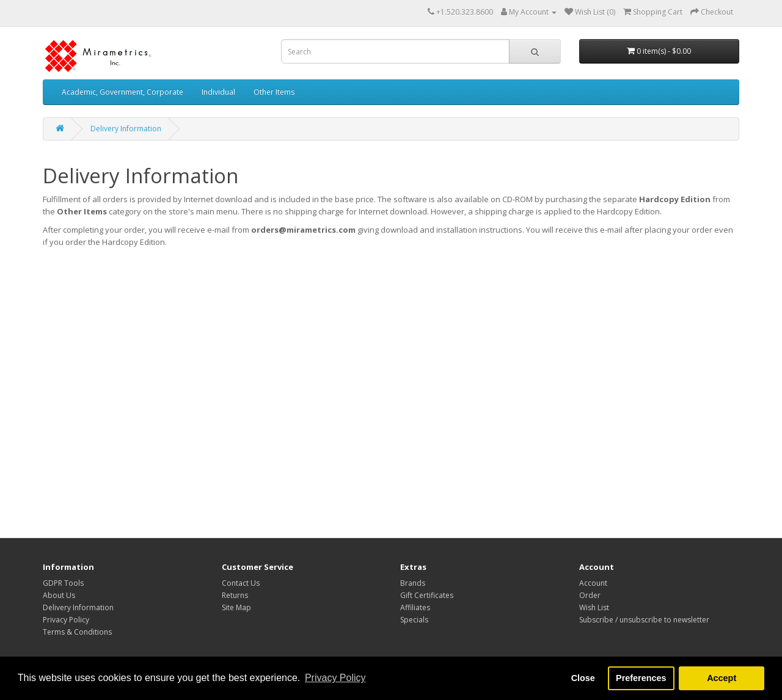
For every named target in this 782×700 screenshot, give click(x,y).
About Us (59, 595)
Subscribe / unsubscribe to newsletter (644, 620)
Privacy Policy (66, 620)
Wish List (594, 607)
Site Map (236, 607)
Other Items (274, 92)
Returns (235, 595)
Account (593, 583)
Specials (414, 620)
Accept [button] (722, 678)
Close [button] (583, 678)
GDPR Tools (63, 583)
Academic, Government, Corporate (122, 92)
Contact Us (241, 583)
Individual (218, 92)
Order (590, 595)
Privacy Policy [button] (335, 678)
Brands (413, 583)
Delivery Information (126, 129)
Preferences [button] (641, 678)
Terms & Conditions (77, 632)
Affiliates (415, 607)
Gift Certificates (427, 595)
